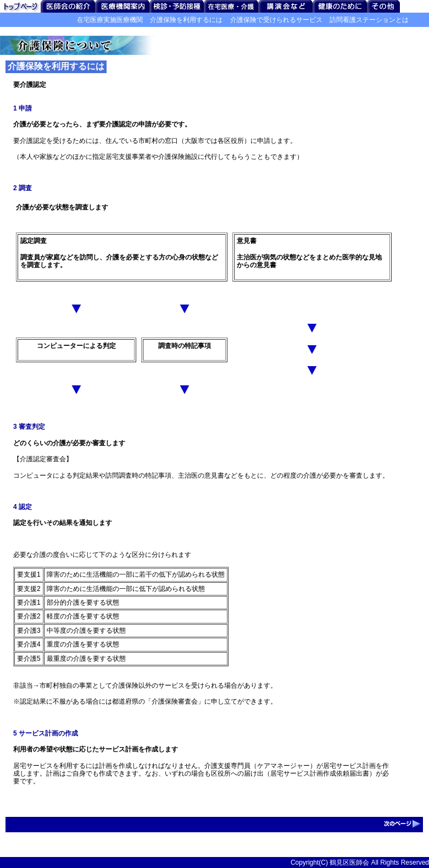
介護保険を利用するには (186, 20)
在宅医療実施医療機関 (110, 20)
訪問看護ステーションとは (369, 20)
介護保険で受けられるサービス (276, 20)
